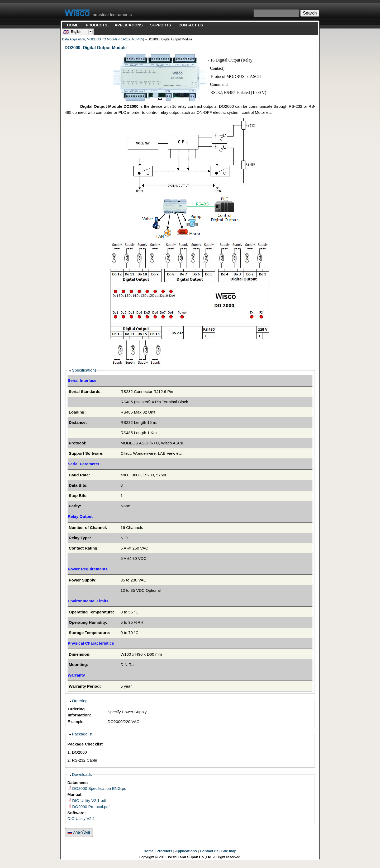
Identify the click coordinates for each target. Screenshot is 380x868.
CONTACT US (191, 25)
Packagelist (82, 734)
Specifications (84, 370)
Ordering (80, 701)
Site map (229, 851)
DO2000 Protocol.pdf (91, 807)
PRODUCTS (96, 25)
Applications (186, 851)
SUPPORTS (161, 25)
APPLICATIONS (129, 25)
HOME (73, 25)
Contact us (209, 851)
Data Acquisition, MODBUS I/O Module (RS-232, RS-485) (103, 39)
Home (149, 851)
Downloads (82, 774)
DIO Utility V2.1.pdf (89, 801)
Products (164, 851)
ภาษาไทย (79, 832)
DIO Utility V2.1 (81, 818)
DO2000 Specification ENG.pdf (100, 788)
